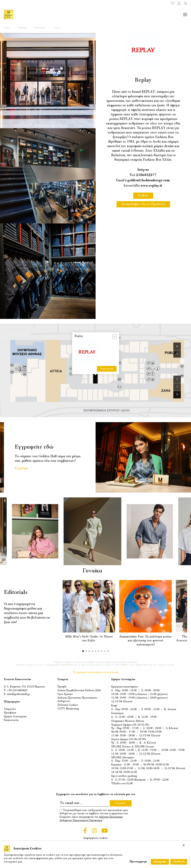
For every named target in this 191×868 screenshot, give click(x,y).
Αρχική (7, 28)
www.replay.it (151, 186)
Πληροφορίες (12, 702)
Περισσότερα (107, 369)
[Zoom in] (177, 346)
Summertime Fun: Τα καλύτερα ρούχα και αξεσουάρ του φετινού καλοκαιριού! (145, 641)
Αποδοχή (179, 862)
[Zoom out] (177, 354)
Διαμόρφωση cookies (95, 838)
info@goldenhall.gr (19, 694)
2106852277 (146, 175)
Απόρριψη (160, 862)
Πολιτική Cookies (68, 705)
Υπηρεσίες (10, 709)
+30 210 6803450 (17, 691)
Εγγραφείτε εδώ (34, 447)
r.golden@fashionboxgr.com (147, 181)
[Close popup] (115, 337)
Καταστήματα (40, 28)
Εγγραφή (21, 468)
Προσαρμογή (138, 862)
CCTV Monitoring (68, 709)
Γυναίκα (95, 571)
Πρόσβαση (10, 713)
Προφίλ (62, 687)
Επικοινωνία (11, 720)
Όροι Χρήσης (65, 694)
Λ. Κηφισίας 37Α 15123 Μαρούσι (26, 687)
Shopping (22, 28)
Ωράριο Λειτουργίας (15, 717)
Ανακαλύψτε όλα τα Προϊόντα (143, 204)
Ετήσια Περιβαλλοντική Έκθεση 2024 (79, 691)
